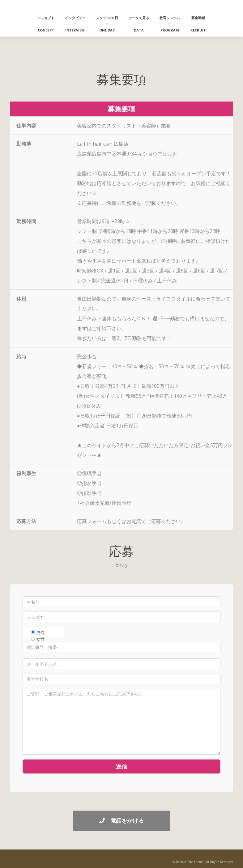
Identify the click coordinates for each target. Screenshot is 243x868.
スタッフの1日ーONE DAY (107, 24)
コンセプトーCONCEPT (46, 24)
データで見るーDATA (139, 24)
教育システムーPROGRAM (170, 24)
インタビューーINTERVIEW (75, 24)
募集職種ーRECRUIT (198, 24)
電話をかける (121, 820)
